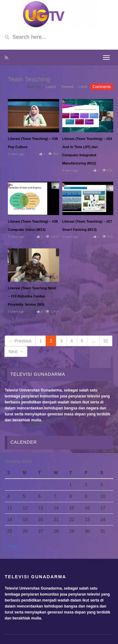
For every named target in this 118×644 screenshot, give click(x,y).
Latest (51, 87)
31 (106, 341)
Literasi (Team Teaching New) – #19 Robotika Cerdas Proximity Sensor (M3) (32, 296)
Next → (16, 352)
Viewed (67, 87)
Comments (102, 87)
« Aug (10, 546)
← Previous (20, 341)
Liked (83, 87)
